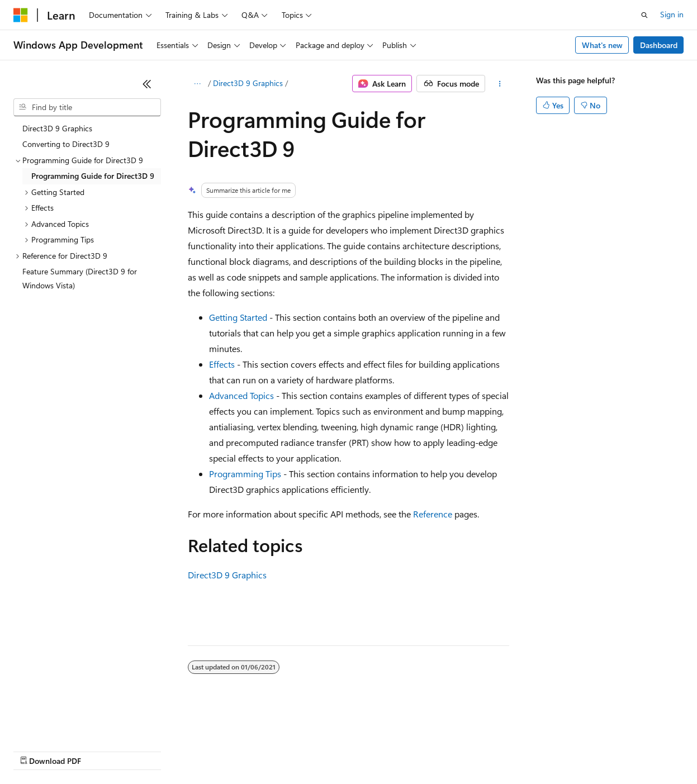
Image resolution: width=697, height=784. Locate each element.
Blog (152, 750)
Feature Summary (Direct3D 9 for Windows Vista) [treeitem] (80, 278)
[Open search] (644, 15)
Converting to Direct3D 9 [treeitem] (66, 144)
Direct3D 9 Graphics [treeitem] (57, 128)
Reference (433, 514)
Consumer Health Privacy (321, 750)
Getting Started (238, 317)
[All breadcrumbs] (198, 84)
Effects (222, 364)
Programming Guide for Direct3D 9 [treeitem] (93, 176)
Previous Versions (101, 750)
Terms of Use (408, 750)
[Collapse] (147, 84)
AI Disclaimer (36, 750)
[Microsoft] (21, 15)
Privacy (244, 750)
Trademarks (463, 750)
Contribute (200, 750)
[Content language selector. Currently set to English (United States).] (65, 724)
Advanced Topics (241, 395)
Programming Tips (245, 474)
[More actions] (499, 84)
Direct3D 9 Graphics (248, 83)
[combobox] (87, 107)
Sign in (672, 14)
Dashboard (659, 45)
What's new (602, 45)
